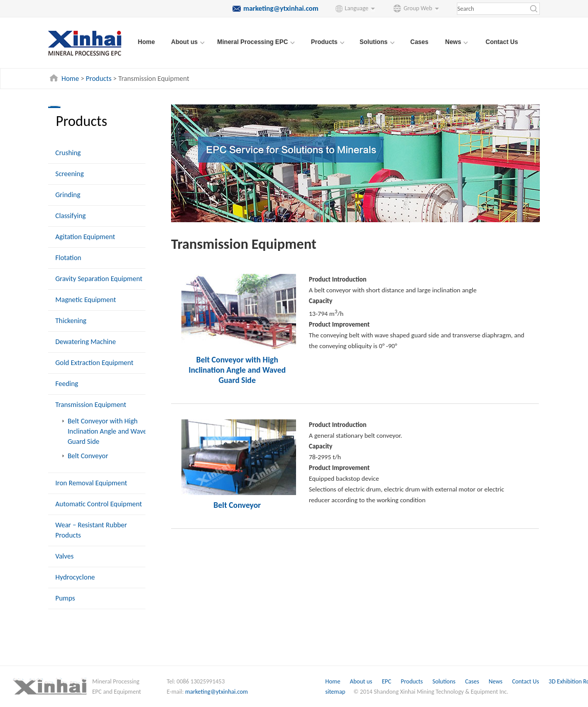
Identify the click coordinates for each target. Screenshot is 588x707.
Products (99, 79)
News (496, 681)
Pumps (65, 598)
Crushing (68, 153)
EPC (387, 681)
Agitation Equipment (85, 237)
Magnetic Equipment (86, 300)
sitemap (335, 692)
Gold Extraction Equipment (94, 363)
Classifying (70, 216)
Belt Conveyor (88, 456)
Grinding (68, 195)
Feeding (67, 384)
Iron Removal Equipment (91, 483)
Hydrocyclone (75, 577)
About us (361, 681)
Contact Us (502, 42)
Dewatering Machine (86, 342)
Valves (65, 556)
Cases (419, 42)
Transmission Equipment (91, 405)
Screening (70, 174)
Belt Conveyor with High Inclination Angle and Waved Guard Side (109, 431)
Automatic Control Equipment (99, 504)
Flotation (68, 258)
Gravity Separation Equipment (99, 279)
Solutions (445, 681)
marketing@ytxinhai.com (217, 692)
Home (146, 42)
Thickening (71, 321)
